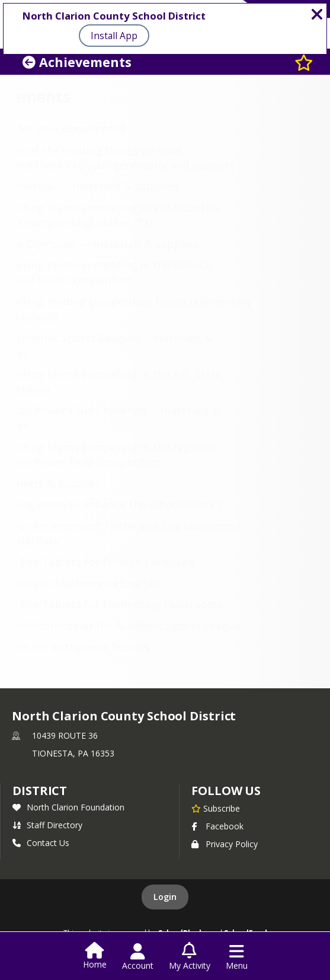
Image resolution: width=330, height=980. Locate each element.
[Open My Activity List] (190, 957)
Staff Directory (47, 825)
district (40, 791)
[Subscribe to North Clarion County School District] (216, 808)
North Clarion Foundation (68, 807)
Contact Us (41, 843)
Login (165, 897)
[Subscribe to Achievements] (304, 62)
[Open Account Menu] (138, 957)
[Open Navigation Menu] (237, 957)
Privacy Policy (225, 844)
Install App (114, 36)
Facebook (217, 826)
